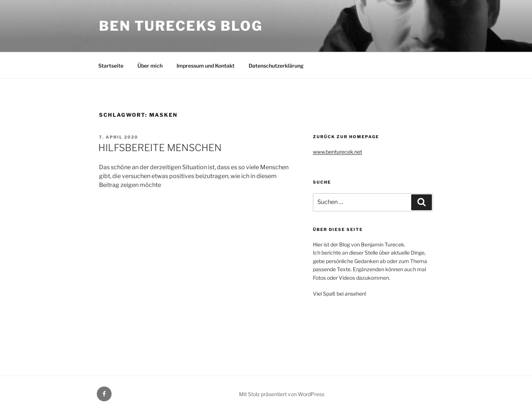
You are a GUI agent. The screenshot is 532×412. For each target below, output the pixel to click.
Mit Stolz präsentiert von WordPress (282, 394)
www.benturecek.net (337, 152)
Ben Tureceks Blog (181, 26)
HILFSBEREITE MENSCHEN (160, 148)
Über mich (150, 66)
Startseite (111, 66)
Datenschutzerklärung (276, 66)
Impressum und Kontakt (206, 66)
